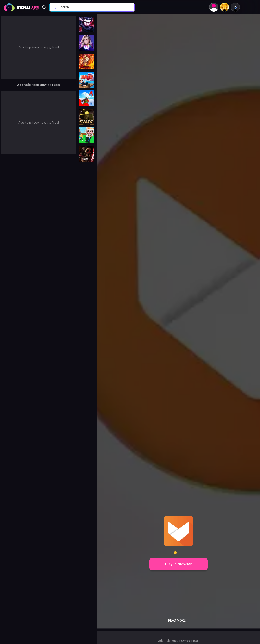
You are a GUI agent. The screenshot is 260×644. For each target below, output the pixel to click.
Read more (177, 620)
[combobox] (94, 7)
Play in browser (178, 564)
